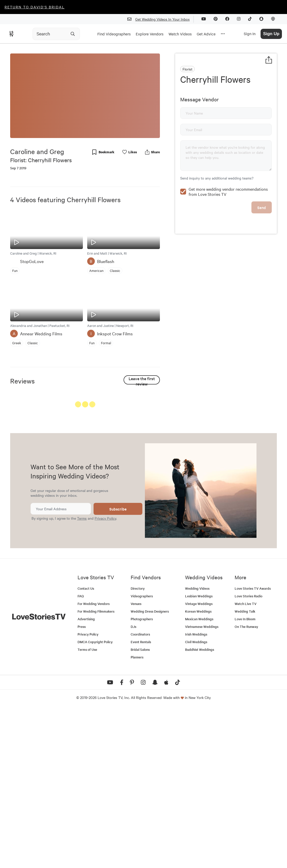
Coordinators (140, 793)
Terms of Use (87, 808)
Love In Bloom (245, 778)
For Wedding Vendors (94, 762)
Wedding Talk (245, 770)
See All (141, 405)
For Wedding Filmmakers (96, 770)
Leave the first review (142, 380)
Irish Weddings (196, 793)
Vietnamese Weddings (202, 785)
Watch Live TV (246, 762)
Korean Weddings (198, 770)
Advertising (86, 778)
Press (82, 785)
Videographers (142, 755)
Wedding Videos (197, 747)
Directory (138, 747)
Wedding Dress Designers (150, 770)
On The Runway (246, 785)
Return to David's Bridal (35, 7)
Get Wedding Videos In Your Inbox (161, 19)
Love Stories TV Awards (253, 747)
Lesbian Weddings (199, 755)
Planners (137, 816)
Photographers (142, 778)
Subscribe (118, 668)
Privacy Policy (105, 677)
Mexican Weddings (199, 778)
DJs (133, 785)
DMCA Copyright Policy (95, 801)
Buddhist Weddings (200, 808)
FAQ (81, 755)
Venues (136, 762)
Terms (82, 677)
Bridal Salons (140, 808)
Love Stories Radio (248, 755)
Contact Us (86, 747)
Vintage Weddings (199, 762)
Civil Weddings (196, 801)
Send (262, 207)
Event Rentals (141, 801)
